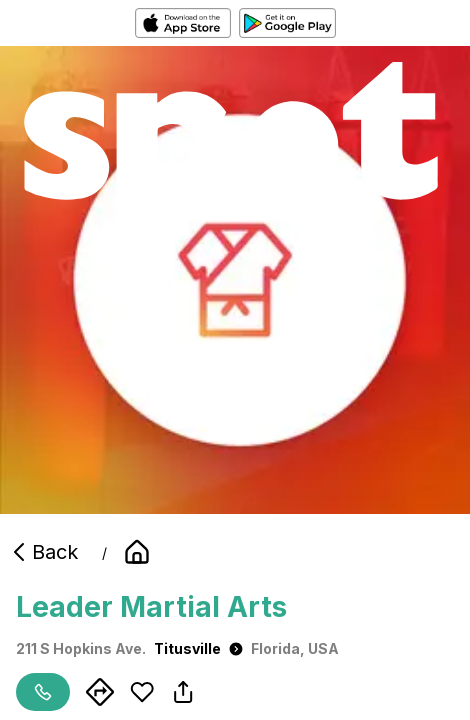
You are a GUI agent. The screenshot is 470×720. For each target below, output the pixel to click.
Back (43, 552)
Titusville (198, 648)
